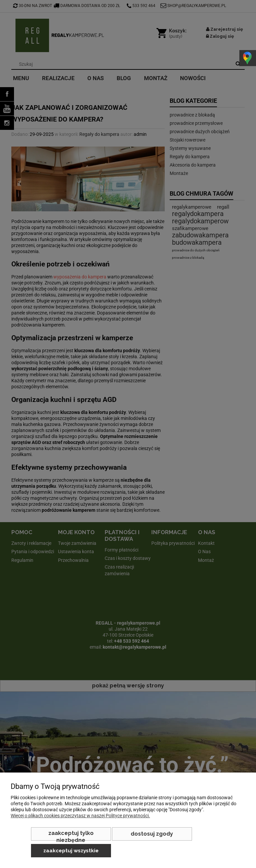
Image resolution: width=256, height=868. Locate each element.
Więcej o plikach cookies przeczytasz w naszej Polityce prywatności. (80, 816)
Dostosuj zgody (152, 834)
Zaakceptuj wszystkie (71, 851)
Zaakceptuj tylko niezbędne (71, 835)
